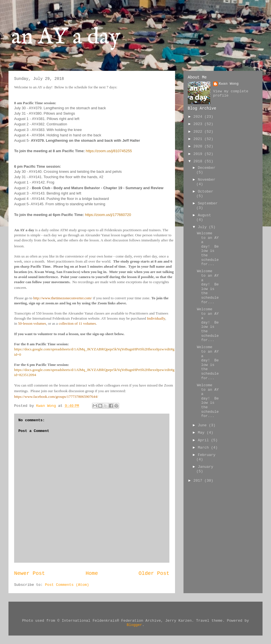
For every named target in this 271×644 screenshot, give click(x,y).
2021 (199, 139)
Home (92, 573)
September (208, 203)
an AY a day (66, 37)
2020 (199, 146)
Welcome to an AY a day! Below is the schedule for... (208, 249)
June (203, 425)
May (202, 433)
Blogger (135, 625)
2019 (199, 154)
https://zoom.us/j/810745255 (109, 151)
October (206, 192)
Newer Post (29, 573)
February (207, 455)
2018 (199, 161)
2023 (199, 124)
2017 (199, 481)
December (207, 168)
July (203, 227)
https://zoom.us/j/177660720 (108, 215)
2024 (199, 117)
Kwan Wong (229, 84)
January (206, 467)
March (205, 448)
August (205, 215)
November (207, 180)
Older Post (154, 573)
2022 (199, 132)
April (205, 440)
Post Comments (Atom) (67, 585)
